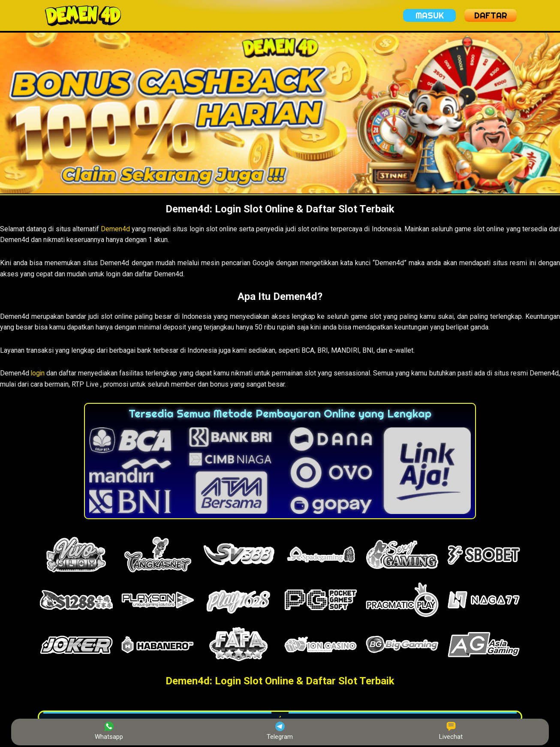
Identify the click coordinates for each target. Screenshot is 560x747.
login (38, 373)
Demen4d (115, 229)
